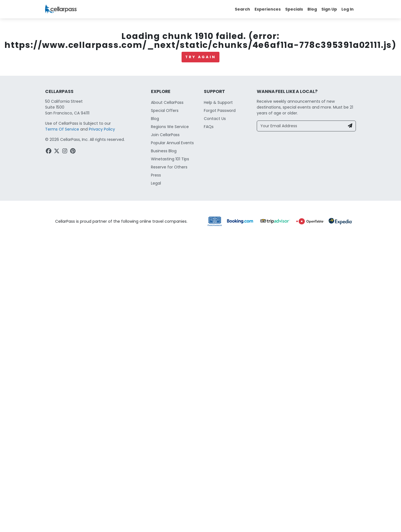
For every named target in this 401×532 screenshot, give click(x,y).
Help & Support (218, 524)
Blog (312, 9)
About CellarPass (167, 524)
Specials (294, 9)
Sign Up (329, 9)
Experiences (268, 9)
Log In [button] (348, 9)
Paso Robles (83, 162)
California (54, 162)
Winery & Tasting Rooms (126, 162)
